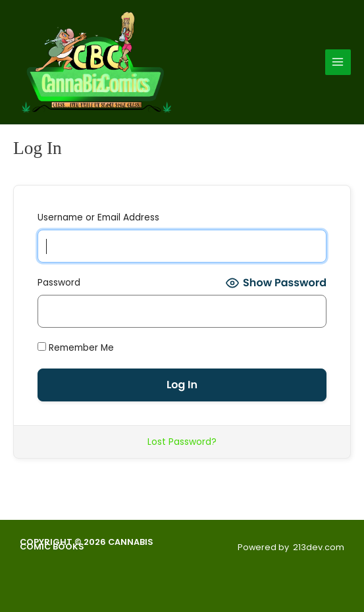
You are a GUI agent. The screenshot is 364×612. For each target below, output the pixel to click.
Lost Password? (182, 442)
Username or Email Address (98, 217)
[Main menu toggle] (338, 62)
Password (59, 283)
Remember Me (76, 348)
